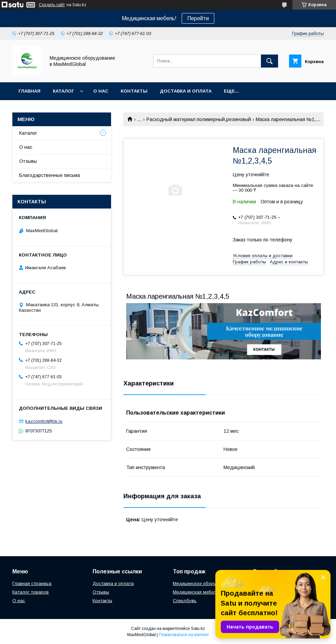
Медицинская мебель (196, 592)
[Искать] (269, 61)
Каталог (63, 91)
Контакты (134, 91)
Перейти (198, 18)
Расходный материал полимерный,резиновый (199, 119)
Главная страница (32, 583)
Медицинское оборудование (204, 583)
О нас (101, 91)
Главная (29, 91)
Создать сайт (52, 5)
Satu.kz (198, 629)
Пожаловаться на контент (184, 635)
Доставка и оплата (186, 91)
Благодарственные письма (50, 175)
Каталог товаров (31, 592)
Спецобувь (185, 601)
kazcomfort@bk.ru (44, 421)
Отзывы (28, 161)
